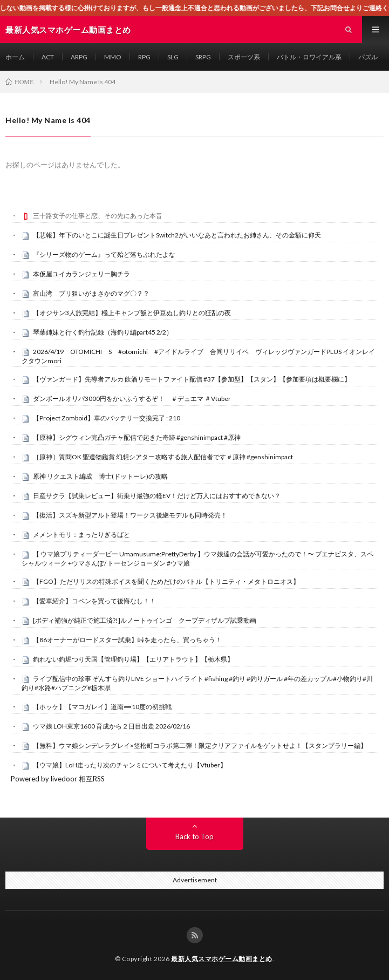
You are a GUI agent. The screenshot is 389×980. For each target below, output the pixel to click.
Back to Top (194, 836)
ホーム (15, 57)
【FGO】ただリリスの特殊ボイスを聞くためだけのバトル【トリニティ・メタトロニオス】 (166, 581)
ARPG (79, 57)
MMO (113, 57)
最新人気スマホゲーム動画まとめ (222, 959)
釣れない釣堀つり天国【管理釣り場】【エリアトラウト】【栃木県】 (133, 659)
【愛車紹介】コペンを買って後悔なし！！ (94, 601)
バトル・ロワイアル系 (309, 57)
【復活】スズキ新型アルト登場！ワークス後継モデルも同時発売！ (130, 515)
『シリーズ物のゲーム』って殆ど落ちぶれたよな (104, 254)
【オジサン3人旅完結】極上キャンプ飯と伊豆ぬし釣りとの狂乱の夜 (132, 313)
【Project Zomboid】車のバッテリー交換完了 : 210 (107, 418)
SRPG (203, 57)
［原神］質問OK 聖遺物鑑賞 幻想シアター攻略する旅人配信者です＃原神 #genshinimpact (163, 457)
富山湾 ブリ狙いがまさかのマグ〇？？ (91, 293)
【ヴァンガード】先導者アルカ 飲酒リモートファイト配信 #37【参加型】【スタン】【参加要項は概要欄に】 (192, 379)
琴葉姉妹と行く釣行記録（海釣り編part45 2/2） (103, 332)
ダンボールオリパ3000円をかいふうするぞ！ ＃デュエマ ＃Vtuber (132, 399)
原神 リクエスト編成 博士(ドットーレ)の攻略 (100, 476)
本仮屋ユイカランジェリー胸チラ (81, 274)
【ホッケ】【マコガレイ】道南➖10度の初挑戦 (102, 707)
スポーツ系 (244, 57)
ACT (48, 57)
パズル (368, 57)
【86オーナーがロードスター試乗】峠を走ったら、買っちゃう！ (127, 640)
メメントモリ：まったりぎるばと (81, 535)
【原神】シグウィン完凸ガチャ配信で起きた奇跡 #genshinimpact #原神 (137, 437)
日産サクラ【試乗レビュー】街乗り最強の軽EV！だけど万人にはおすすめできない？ (157, 496)
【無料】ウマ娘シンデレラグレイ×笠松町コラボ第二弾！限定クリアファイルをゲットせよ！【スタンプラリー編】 (200, 746)
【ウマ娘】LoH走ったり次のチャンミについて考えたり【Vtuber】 (130, 765)
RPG (144, 57)
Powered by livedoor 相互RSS (58, 779)
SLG (173, 57)
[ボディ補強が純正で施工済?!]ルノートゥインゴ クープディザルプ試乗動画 (145, 620)
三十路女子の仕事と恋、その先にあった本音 (98, 216)
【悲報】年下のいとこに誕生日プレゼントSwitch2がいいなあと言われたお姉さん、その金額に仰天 (177, 235)
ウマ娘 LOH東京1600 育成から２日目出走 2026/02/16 (111, 726)
